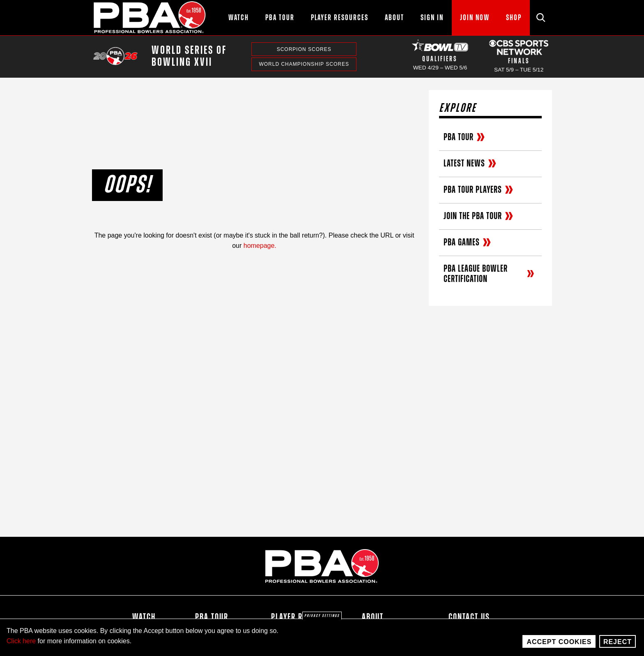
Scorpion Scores (304, 49)
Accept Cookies (559, 642)
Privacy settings (322, 616)
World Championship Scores (304, 64)
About (373, 617)
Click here (21, 641)
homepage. (260, 246)
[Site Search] (541, 18)
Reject (618, 642)
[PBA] (150, 18)
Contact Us (469, 617)
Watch (144, 617)
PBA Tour (212, 617)
